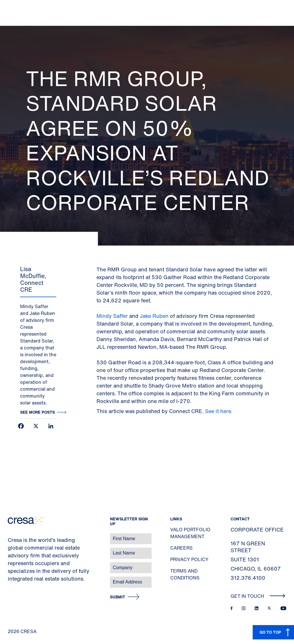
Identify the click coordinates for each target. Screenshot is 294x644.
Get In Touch (258, 596)
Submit (118, 597)
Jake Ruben (154, 316)
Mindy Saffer (113, 316)
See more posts (37, 412)
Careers (181, 548)
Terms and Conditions (185, 574)
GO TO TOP (270, 632)
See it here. (219, 411)
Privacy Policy (189, 559)
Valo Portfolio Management (190, 533)
